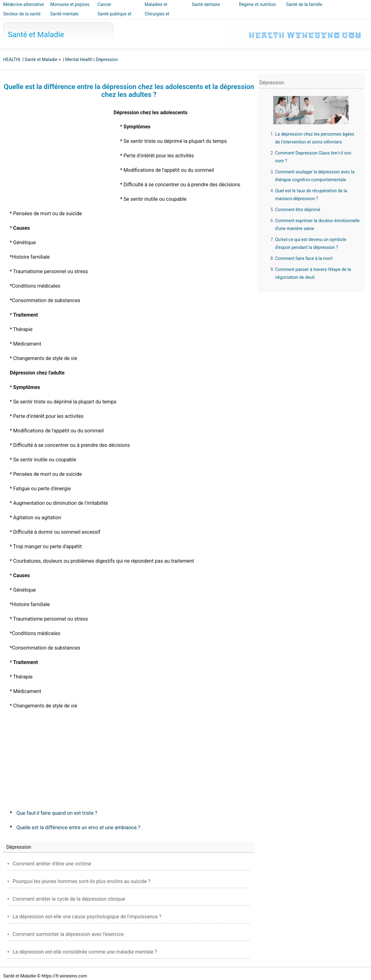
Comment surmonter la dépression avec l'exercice (68, 934)
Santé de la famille (304, 4)
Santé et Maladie (36, 35)
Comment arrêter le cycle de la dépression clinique (69, 899)
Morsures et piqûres (70, 4)
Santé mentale (64, 14)
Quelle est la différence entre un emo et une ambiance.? (78, 828)
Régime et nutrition (257, 4)
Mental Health (79, 59)
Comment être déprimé (298, 210)
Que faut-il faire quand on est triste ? (57, 813)
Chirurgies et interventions (157, 18)
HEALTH (11, 59)
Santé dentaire (206, 4)
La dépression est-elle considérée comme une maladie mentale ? (85, 952)
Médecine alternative (24, 4)
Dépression (107, 59)
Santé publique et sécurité (114, 18)
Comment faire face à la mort (304, 258)
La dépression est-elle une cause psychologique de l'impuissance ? (87, 917)
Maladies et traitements (156, 9)
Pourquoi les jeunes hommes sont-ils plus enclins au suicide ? (81, 881)
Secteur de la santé (22, 14)
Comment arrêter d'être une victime (52, 864)
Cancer (104, 4)
